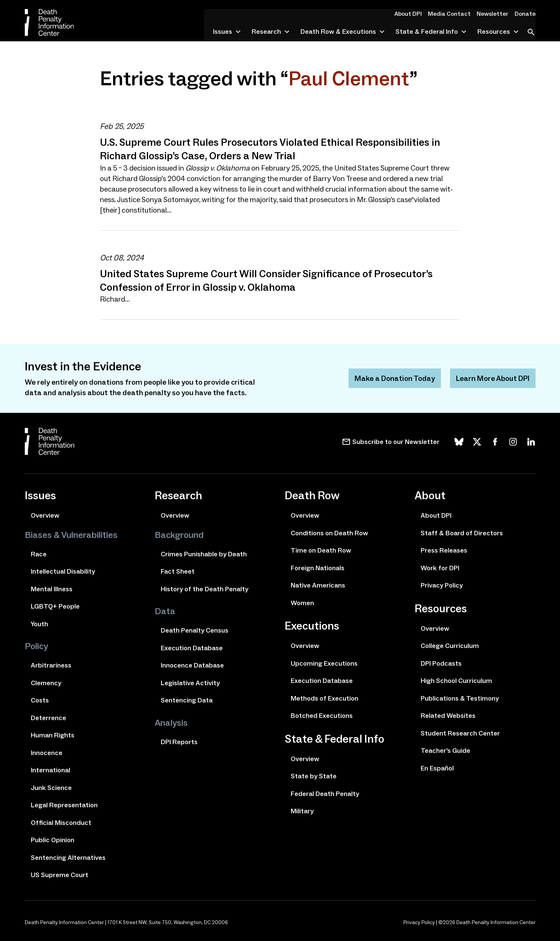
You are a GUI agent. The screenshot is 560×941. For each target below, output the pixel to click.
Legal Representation (64, 805)
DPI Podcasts (441, 663)
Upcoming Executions (324, 663)
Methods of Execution (325, 698)
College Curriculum (450, 645)
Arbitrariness (51, 665)
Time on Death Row (321, 550)
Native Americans (318, 585)
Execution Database (192, 648)
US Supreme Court (60, 875)
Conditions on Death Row (329, 533)
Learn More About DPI (493, 378)
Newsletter (495, 14)
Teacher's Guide (445, 750)
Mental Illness (52, 589)
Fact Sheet (178, 571)
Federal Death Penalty (325, 793)
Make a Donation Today (394, 378)
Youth (39, 624)
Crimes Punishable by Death (204, 554)
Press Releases (444, 550)
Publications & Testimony (460, 698)
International (51, 770)
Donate (526, 14)
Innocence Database (192, 665)
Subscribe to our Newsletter (396, 441)
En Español (437, 768)
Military (302, 811)
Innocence (47, 752)
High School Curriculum (456, 680)
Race (39, 554)
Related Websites (448, 715)
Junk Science (51, 787)
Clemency (46, 683)
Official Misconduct (61, 822)
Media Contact (454, 14)
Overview (45, 515)
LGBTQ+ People (55, 606)
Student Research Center (460, 733)
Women (302, 603)
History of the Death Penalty (205, 589)
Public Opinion (53, 840)
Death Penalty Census (195, 630)
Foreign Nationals (318, 568)
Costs (40, 700)
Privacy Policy (442, 585)
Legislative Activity (190, 683)
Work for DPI (440, 568)
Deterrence (48, 717)
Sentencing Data (187, 700)
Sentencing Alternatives (68, 857)
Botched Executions (322, 715)
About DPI (414, 14)
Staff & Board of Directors (462, 533)
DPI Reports (179, 742)
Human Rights (53, 735)
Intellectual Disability (63, 571)
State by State (314, 776)
